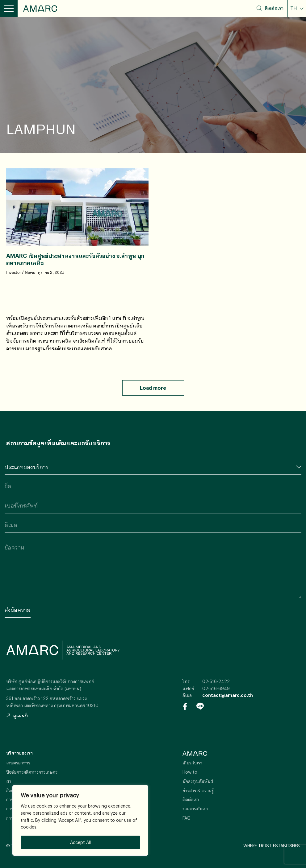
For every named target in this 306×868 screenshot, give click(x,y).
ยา (9, 781)
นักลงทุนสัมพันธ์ (198, 781)
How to (190, 772)
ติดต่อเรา (274, 8)
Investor (14, 273)
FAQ (187, 818)
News (30, 273)
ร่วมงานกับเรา (195, 809)
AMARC (40, 8)
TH (294, 8)
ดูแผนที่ (17, 716)
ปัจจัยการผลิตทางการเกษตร (32, 772)
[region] (80, 820)
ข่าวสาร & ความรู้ (198, 790)
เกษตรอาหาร (18, 763)
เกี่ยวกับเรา (192, 763)
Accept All (80, 842)
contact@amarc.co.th (228, 695)
